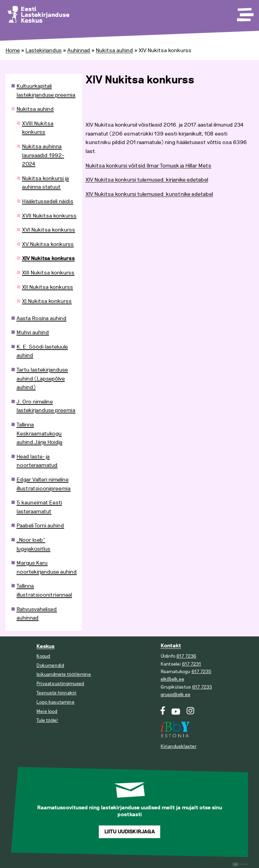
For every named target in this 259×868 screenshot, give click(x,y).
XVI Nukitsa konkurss (49, 230)
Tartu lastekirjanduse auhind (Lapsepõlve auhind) (42, 379)
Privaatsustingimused (60, 684)
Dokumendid (50, 665)
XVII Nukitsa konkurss (49, 216)
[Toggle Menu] (245, 12)
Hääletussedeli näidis (48, 201)
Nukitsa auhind (114, 50)
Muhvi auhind (33, 332)
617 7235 (201, 672)
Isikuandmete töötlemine (64, 674)
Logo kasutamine (55, 702)
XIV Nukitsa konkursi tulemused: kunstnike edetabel (149, 194)
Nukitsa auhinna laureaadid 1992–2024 (43, 155)
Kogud (43, 656)
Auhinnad (79, 50)
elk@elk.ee (172, 679)
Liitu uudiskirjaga (130, 832)
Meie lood (47, 711)
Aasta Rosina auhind (42, 318)
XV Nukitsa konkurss (48, 244)
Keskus (45, 647)
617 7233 (202, 687)
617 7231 (191, 664)
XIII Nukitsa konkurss (48, 273)
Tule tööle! (47, 720)
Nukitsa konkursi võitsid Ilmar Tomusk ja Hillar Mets (148, 166)
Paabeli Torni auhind (40, 526)
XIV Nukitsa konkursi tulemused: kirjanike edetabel (147, 180)
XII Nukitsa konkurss (48, 287)
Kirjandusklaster (179, 746)
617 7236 (186, 656)
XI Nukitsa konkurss (47, 301)
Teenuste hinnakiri (56, 693)
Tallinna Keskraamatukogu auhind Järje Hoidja (39, 433)
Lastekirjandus (44, 50)
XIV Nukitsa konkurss (48, 259)
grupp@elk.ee (175, 695)
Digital (240, 864)
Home (13, 50)
